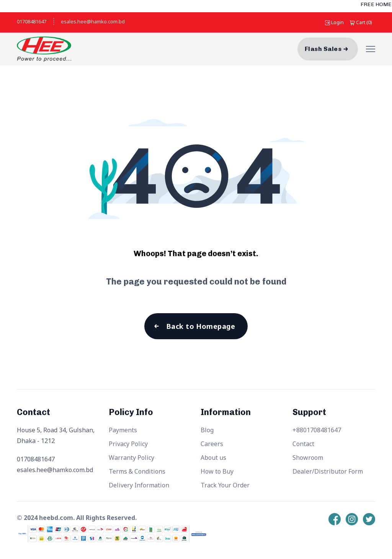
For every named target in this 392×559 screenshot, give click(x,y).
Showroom (308, 458)
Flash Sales (323, 49)
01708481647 (32, 21)
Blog (207, 430)
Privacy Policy (128, 444)
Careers (212, 444)
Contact (303, 444)
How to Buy (217, 471)
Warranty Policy (131, 458)
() (361, 22)
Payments (123, 430)
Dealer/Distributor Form (328, 471)
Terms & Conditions (137, 471)
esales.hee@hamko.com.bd (93, 21)
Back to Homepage (201, 326)
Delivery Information (139, 485)
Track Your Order (225, 485)
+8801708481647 (317, 430)
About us (213, 458)
